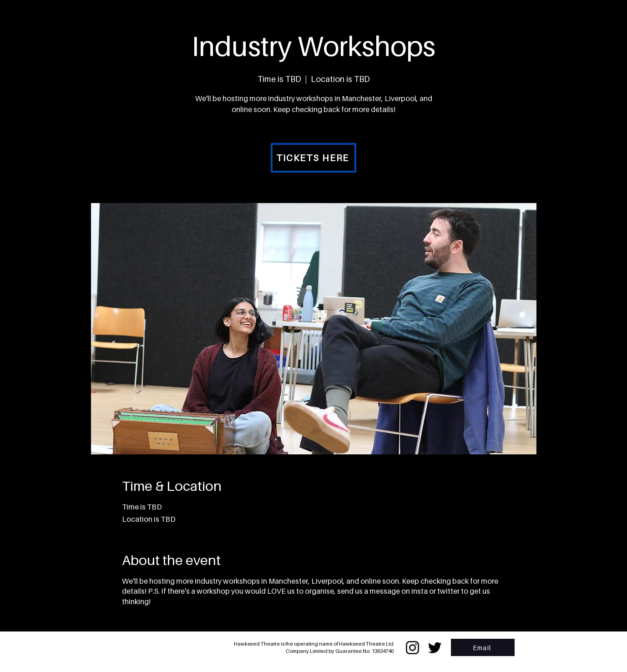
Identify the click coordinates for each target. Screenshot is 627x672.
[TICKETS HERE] (313, 158)
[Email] (483, 647)
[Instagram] (412, 648)
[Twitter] (435, 648)
